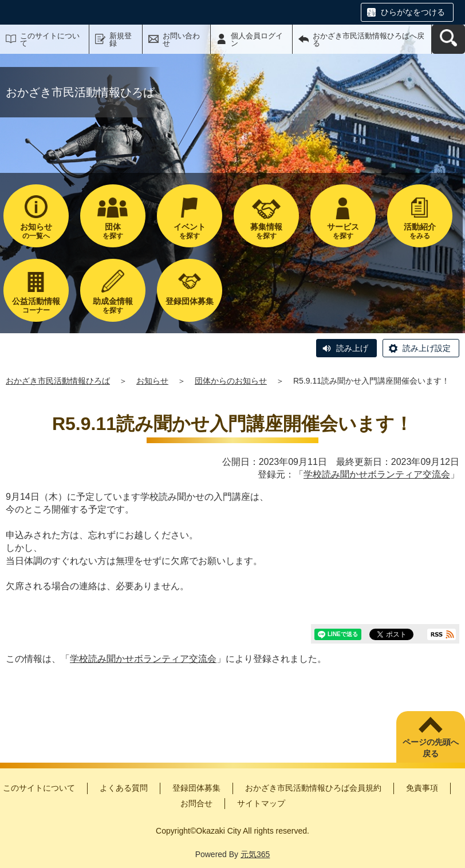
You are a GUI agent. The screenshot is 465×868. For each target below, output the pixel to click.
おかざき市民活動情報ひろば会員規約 (313, 788)
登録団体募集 (196, 788)
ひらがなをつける (413, 12)
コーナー (36, 305)
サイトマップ (261, 803)
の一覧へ (36, 231)
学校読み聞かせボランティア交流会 (377, 474)
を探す (113, 231)
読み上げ (352, 348)
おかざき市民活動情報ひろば (58, 381)
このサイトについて (50, 40)
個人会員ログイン (257, 40)
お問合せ (196, 803)
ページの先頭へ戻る (431, 748)
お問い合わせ (181, 40)
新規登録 (121, 40)
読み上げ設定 (427, 348)
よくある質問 (124, 788)
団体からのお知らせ (231, 381)
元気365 (255, 854)
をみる (420, 231)
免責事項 (422, 788)
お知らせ (152, 381)
